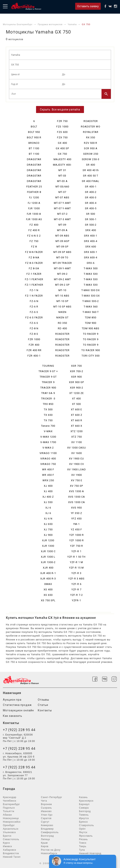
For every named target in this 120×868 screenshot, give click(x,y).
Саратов (46, 818)
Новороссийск (12, 822)
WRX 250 (48, 480)
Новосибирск (49, 853)
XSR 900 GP (76, 382)
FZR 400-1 (34, 356)
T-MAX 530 (91, 274)
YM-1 (76, 524)
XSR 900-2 (77, 388)
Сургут (45, 822)
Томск (83, 843)
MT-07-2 (62, 214)
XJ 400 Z (48, 497)
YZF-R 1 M (76, 562)
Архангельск (11, 829)
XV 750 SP (76, 486)
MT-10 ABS (62, 296)
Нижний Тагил (12, 857)
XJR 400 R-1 (48, 573)
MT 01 (62, 170)
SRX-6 (91, 263)
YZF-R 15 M (76, 568)
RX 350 (91, 137)
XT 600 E (76, 409)
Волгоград (47, 836)
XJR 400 (48, 568)
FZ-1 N (34, 290)
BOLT (34, 127)
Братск (7, 836)
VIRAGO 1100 (48, 453)
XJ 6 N (48, 519)
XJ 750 (48, 529)
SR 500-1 (91, 219)
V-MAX (48, 431)
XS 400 (48, 589)
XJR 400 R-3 (48, 579)
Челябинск (10, 801)
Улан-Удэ (47, 815)
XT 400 (76, 399)
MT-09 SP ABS (62, 252)
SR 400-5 (91, 208)
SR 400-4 (91, 203)
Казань (83, 797)
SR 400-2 (91, 192)
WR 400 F (48, 469)
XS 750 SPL (48, 600)
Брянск (83, 822)
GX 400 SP (62, 148)
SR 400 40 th (91, 170)
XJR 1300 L (48, 557)
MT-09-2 (62, 274)
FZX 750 (62, 137)
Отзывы (43, 700)
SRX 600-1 (91, 252)
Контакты (45, 710)
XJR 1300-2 (48, 562)
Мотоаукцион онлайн (18, 710)
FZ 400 (34, 225)
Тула (82, 850)
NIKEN (62, 312)
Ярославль (86, 836)
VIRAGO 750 (48, 464)
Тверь (83, 846)
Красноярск (86, 801)
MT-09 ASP (62, 241)
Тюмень (84, 815)
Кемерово (47, 825)
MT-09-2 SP (62, 285)
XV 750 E (77, 480)
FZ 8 (34, 247)
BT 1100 (34, 148)
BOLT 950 (34, 132)
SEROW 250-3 (91, 159)
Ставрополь (87, 825)
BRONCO (34, 143)
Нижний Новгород (90, 853)
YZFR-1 (76, 600)
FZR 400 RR (34, 350)
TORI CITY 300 (91, 356)
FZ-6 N (34, 301)
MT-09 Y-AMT (62, 268)
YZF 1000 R (77, 535)
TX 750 (48, 420)
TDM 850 (91, 317)
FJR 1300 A (34, 214)
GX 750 (62, 154)
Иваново (46, 811)
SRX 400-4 (91, 241)
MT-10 (62, 290)
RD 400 (62, 328)
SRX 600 (91, 247)
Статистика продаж (17, 705)
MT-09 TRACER (62, 263)
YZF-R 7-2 (77, 595)
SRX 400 (91, 230)
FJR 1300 (34, 208)
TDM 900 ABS (91, 328)
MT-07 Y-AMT (62, 203)
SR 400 (91, 165)
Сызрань (46, 808)
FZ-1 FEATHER (34, 279)
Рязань (83, 839)
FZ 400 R (34, 230)
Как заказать (13, 716)
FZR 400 (34, 345)
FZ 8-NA (34, 257)
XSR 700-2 (77, 371)
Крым (44, 843)
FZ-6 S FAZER (34, 317)
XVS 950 (76, 508)
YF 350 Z (76, 513)
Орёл (82, 829)
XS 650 (48, 595)
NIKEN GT (62, 317)
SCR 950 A (91, 148)
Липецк (45, 839)
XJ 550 (48, 502)
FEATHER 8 (34, 192)
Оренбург (9, 825)
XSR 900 (76, 377)
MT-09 (62, 225)
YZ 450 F (76, 529)
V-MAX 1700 (48, 442)
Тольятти (9, 811)
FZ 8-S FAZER (34, 263)
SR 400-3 (91, 197)
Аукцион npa (12, 700)
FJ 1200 (34, 197)
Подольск (9, 808)
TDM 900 (91, 323)
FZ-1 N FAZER (34, 296)
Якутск (83, 832)
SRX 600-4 (91, 257)
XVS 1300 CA (77, 497)
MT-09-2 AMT (62, 279)
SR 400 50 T (91, 176)
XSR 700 (76, 366)
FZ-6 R (34, 307)
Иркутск (84, 818)
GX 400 (62, 143)
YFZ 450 (76, 519)
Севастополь (11, 839)
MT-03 (62, 176)
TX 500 (48, 409)
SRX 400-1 (91, 236)
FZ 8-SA (34, 268)
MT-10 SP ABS (62, 307)
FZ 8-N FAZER (34, 252)
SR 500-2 (91, 225)
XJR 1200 (48, 540)
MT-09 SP (62, 247)
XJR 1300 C (48, 551)
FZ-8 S (34, 334)
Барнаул (84, 804)
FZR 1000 (34, 339)
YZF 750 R (77, 546)
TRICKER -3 (48, 399)
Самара (84, 808)
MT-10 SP (62, 301)
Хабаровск (10, 850)
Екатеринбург (11, 804)
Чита (44, 801)
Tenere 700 (48, 426)
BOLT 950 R (34, 137)
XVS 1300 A (76, 491)
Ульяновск (9, 832)
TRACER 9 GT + (48, 371)
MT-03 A (62, 181)
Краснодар (10, 797)
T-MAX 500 (91, 268)
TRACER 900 (48, 388)
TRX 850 (48, 404)
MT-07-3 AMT (62, 219)
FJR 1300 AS (34, 219)
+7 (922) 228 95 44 (19, 730)
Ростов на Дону (51, 850)
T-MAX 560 (91, 307)
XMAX (48, 584)
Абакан (7, 815)
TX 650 (48, 415)
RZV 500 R (91, 143)
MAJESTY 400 (62, 159)
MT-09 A (62, 230)
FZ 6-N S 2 (34, 236)
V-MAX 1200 (48, 437)
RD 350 (62, 323)
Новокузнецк (11, 818)
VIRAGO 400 (48, 459)
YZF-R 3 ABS (76, 579)
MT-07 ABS (62, 197)
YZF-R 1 (76, 551)
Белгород (85, 811)
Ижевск (7, 846)
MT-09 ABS (62, 236)
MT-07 (62, 192)
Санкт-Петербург (52, 797)
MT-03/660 (62, 187)
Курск (6, 843)
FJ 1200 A (34, 203)
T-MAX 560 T (91, 312)
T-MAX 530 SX (91, 296)
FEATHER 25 (34, 187)
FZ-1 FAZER (34, 274)
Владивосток (11, 853)
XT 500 (76, 404)
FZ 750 (34, 241)
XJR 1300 (48, 546)
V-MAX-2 (48, 448)
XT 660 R (77, 420)
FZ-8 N (34, 328)
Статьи (43, 705)
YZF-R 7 (76, 589)
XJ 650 (48, 524)
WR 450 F (48, 475)
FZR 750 (62, 121)
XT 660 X (77, 426)
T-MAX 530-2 (91, 301)
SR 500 (91, 214)
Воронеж (46, 804)
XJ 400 (48, 486)
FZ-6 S (34, 312)
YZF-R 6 (76, 584)
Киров (45, 846)
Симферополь (50, 832)
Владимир (47, 829)
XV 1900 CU (76, 459)
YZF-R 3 (76, 573)
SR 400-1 (91, 187)
